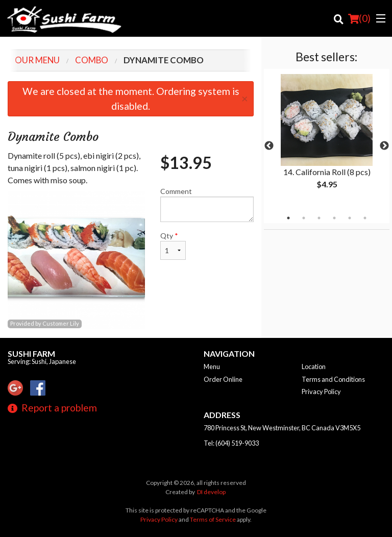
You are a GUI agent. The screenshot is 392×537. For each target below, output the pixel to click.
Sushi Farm (31, 353)
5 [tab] (350, 218)
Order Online (223, 379)
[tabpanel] (327, 140)
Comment (207, 204)
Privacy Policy (321, 392)
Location (314, 367)
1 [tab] (288, 218)
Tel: (231, 443)
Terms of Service (213, 519)
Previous (269, 146)
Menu (212, 367)
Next (384, 146)
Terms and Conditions (333, 379)
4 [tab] (334, 218)
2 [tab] (304, 218)
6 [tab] (365, 218)
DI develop (211, 492)
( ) (359, 18)
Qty (173, 246)
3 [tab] (319, 218)
